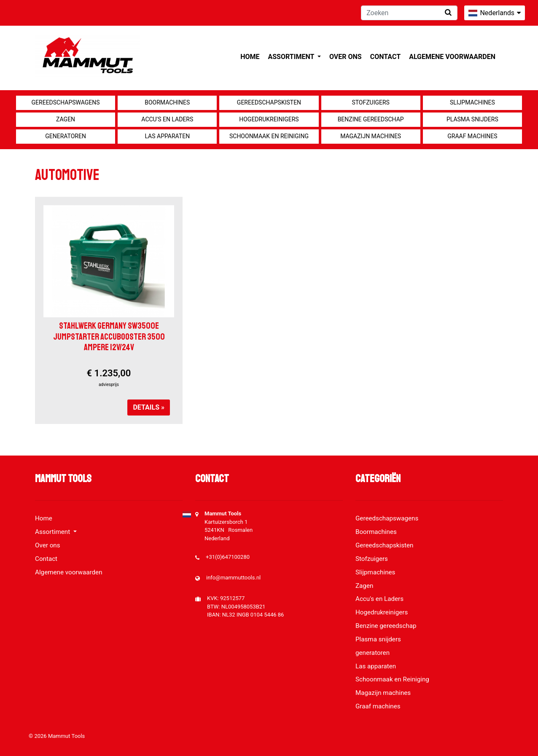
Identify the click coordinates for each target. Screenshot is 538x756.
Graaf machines (472, 136)
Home (250, 57)
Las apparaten (167, 136)
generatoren (66, 136)
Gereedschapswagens (66, 102)
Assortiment (292, 57)
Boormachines (167, 102)
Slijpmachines (472, 102)
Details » (149, 407)
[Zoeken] (409, 13)
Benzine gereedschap (371, 119)
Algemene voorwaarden (452, 57)
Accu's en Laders (167, 119)
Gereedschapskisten (269, 102)
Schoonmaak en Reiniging (269, 136)
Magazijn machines (371, 136)
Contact (385, 57)
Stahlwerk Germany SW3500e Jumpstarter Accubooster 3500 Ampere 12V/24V (109, 336)
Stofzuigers (371, 102)
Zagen (66, 119)
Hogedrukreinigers (269, 119)
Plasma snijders (472, 119)
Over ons (346, 57)
